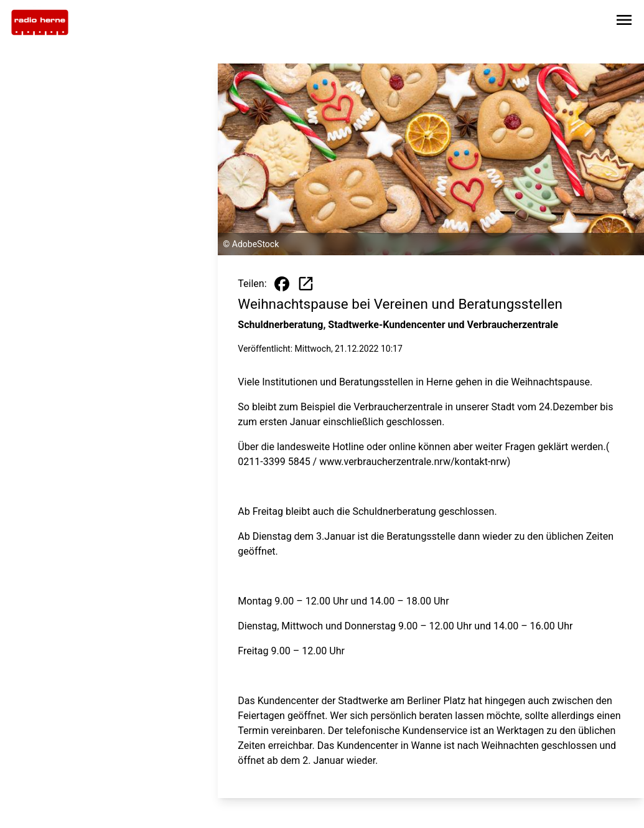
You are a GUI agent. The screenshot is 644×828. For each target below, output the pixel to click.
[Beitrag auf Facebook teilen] (282, 284)
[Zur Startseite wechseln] (40, 22)
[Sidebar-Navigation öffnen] (624, 22)
